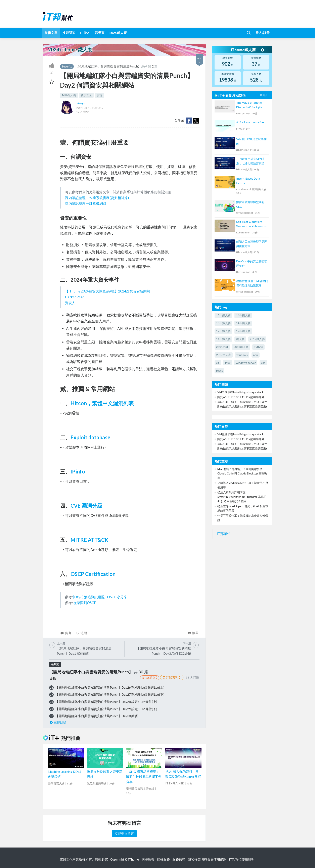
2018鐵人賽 (241, 347)
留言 (66, 633)
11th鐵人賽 (223, 339)
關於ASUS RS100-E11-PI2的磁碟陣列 (241, 397)
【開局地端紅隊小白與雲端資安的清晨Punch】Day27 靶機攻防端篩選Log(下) (110, 694)
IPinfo (78, 471)
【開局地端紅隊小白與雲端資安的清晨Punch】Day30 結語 (97, 716)
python (258, 347)
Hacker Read (75, 297)
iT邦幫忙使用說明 (242, 859)
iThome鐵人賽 (247, 50)
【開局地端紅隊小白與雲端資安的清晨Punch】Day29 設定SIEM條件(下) (106, 709)
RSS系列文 (150, 678)
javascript (222, 347)
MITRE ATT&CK (89, 540)
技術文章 (51, 33)
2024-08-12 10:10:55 (90, 108)
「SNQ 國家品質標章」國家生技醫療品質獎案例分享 (144, 777)
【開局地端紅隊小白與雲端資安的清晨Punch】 (108, 66)
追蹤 (81, 633)
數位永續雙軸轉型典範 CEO (250, 204)
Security (67, 66)
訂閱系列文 (172, 678)
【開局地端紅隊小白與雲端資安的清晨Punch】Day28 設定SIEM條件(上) (106, 702)
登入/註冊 (263, 33)
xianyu (81, 103)
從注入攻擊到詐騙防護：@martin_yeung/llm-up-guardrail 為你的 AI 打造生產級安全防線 (242, 497)
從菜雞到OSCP (85, 603)
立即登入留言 (124, 833)
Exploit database (90, 437)
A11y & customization (250, 122)
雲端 (99, 95)
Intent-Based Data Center (248, 181)
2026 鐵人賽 (118, 33)
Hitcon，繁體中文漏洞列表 (102, 403)
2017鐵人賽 (224, 355)
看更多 (265, 95)
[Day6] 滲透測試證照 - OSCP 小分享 (100, 597)
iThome (133, 859)
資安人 (70, 303)
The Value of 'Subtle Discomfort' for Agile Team (249, 105)
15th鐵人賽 (223, 315)
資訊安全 (86, 95)
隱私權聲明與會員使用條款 (207, 859)
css (263, 363)
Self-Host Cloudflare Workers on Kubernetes (252, 224)
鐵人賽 (240, 339)
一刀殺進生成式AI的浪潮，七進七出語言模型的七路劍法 (252, 161)
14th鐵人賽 (243, 323)
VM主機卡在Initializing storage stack (240, 392)
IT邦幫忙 (224, 534)
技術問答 (69, 33)
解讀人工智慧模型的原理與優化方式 (252, 244)
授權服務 (163, 859)
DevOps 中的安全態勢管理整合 (252, 263)
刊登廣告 (148, 859)
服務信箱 (179, 859)
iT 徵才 (85, 33)
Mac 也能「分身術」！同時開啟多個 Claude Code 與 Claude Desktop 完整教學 (242, 473)
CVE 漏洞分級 (86, 506)
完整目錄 (58, 722)
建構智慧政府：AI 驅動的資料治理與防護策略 (252, 283)
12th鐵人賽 (243, 331)
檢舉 (193, 633)
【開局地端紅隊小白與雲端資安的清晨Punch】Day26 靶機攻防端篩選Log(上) (110, 687)
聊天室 (100, 33)
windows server (246, 363)
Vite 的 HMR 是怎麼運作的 (251, 141)
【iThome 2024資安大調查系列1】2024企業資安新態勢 (108, 291)
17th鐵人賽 (223, 331)
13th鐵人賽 (223, 323)
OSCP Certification (93, 574)
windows (242, 355)
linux (228, 363)
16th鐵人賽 (69, 95)
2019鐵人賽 (257, 339)
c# (218, 363)
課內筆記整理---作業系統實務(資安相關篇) (97, 198)
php (256, 355)
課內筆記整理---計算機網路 (86, 203)
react (219, 371)
